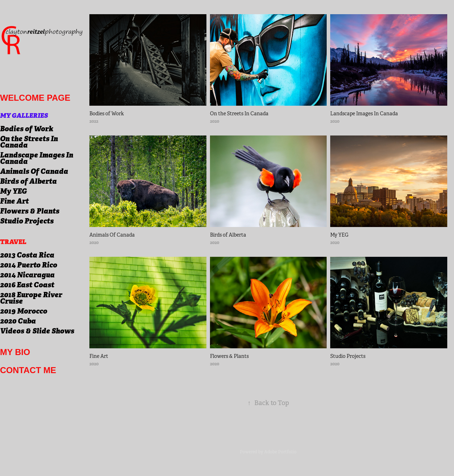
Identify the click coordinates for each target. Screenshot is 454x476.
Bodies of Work (27, 129)
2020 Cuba (18, 321)
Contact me (28, 370)
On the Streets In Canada (29, 142)
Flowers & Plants (30, 211)
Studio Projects (27, 221)
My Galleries (24, 116)
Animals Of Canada (34, 171)
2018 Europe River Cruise (31, 298)
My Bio (15, 352)
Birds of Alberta (28, 181)
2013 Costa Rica (27, 255)
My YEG (13, 191)
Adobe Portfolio (280, 452)
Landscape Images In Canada (37, 158)
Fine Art (14, 201)
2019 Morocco (24, 311)
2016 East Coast (27, 285)
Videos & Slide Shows (37, 331)
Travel (13, 242)
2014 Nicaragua (27, 275)
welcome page (35, 98)
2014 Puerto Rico (29, 265)
